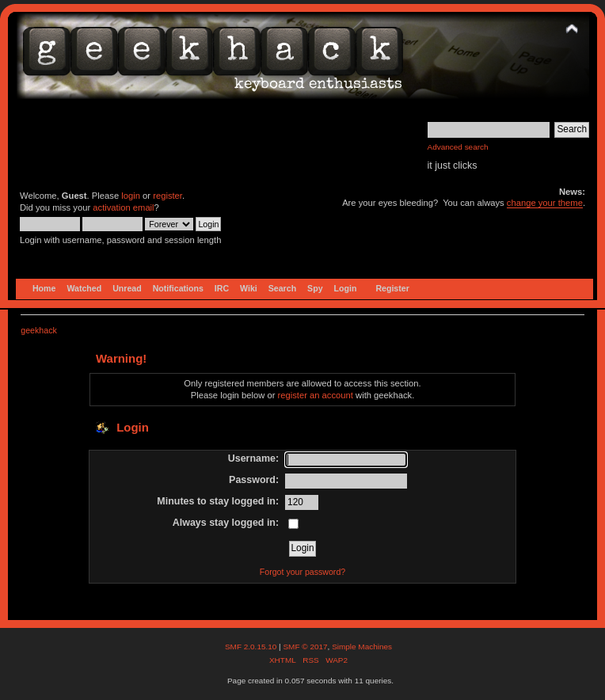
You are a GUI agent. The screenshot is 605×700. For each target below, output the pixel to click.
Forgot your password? (302, 572)
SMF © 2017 (305, 647)
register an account (316, 395)
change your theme (545, 203)
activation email (123, 207)
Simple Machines (362, 647)
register (167, 196)
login (131, 196)
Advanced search (458, 147)
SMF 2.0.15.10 (252, 647)
